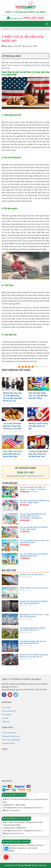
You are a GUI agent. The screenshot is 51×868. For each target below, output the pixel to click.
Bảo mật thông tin (9, 743)
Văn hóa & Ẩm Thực (17, 29)
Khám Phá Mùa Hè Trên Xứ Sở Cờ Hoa (34, 588)
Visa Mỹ (5, 718)
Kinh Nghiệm (7, 715)
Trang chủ (5, 29)
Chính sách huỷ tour (9, 733)
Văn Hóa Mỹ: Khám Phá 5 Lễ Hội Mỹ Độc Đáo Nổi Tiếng (38, 396)
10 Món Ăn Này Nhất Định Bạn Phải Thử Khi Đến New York (38, 454)
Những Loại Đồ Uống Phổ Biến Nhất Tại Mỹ (38, 426)
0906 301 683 (34, 18)
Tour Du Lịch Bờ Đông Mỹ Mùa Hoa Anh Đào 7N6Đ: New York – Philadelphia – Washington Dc (33, 516)
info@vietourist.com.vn (35, 476)
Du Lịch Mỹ (6, 708)
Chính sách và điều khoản (11, 740)
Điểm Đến (6, 722)
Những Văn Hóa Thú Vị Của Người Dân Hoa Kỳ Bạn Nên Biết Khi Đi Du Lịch (13, 397)
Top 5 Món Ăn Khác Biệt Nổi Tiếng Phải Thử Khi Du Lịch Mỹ (12, 426)
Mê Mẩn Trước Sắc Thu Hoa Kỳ (31, 575)
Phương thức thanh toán (11, 736)
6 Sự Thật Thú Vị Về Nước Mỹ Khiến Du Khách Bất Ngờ (12, 454)
